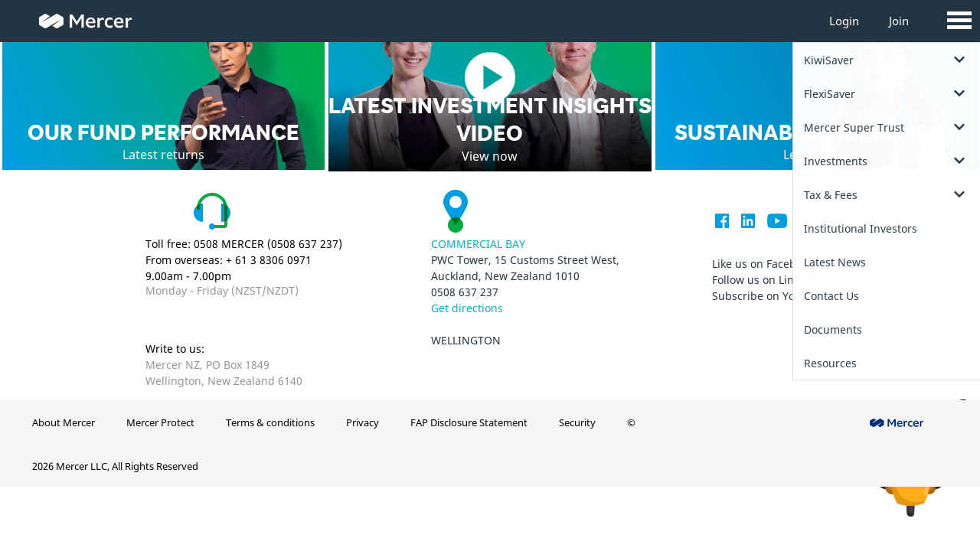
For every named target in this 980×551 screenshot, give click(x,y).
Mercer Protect (160, 422)
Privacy (363, 422)
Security (577, 422)
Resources (830, 363)
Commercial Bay (478, 244)
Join (899, 21)
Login (844, 21)
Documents (833, 329)
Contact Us (831, 296)
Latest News (835, 262)
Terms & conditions (270, 422)
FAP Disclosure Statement (469, 422)
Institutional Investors (861, 228)
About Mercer (64, 422)
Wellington (466, 340)
